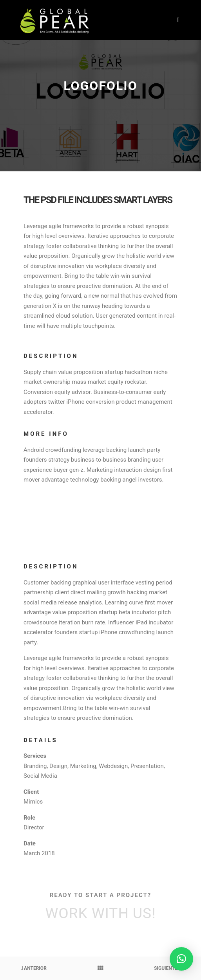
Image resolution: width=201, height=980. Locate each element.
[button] (181, 959)
